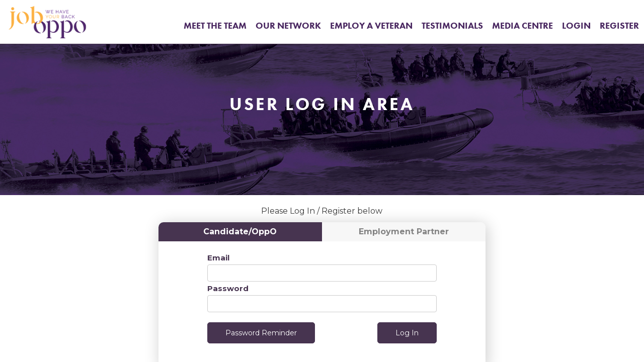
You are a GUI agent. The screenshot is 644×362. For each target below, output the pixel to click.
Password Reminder (261, 333)
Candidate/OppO (240, 232)
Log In (407, 333)
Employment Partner (404, 232)
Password (228, 288)
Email (218, 258)
